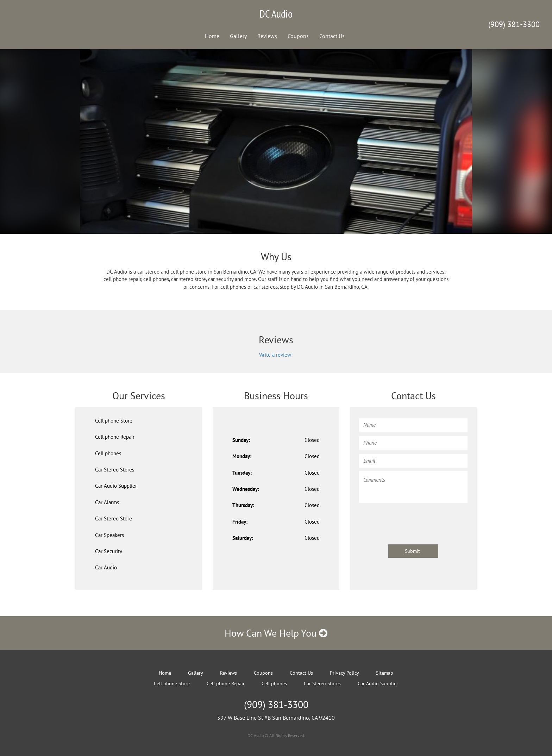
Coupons (298, 36)
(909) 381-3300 (514, 24)
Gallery (238, 36)
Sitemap (385, 673)
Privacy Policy (344, 673)
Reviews (267, 36)
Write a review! (276, 355)
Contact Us (332, 36)
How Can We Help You (276, 633)
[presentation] (413, 520)
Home (212, 36)
